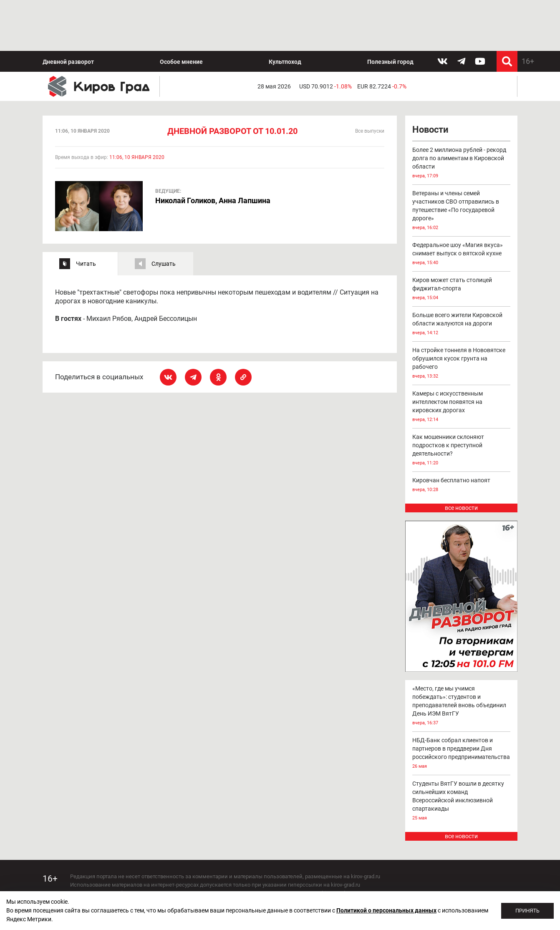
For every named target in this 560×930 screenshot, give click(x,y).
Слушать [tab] (164, 213)
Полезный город (390, 11)
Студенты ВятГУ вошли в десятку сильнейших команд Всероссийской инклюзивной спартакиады (462, 750)
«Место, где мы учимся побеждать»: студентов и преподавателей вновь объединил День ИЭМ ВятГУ (462, 655)
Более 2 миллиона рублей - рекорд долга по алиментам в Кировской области (462, 113)
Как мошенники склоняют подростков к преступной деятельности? (462, 400)
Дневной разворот (68, 11)
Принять (527, 911)
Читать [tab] (86, 213)
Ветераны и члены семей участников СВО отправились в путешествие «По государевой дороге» (462, 160)
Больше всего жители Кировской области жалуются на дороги (462, 274)
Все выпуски (370, 81)
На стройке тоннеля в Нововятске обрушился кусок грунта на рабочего (462, 313)
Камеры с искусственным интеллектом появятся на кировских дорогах (462, 357)
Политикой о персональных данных (386, 910)
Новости (430, 79)
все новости (461, 457)
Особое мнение (181, 11)
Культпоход (285, 11)
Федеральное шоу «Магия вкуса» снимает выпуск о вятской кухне (462, 204)
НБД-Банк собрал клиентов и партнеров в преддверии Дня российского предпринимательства (462, 703)
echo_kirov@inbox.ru (138, 884)
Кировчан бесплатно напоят (462, 435)
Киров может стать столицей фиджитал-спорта (462, 239)
